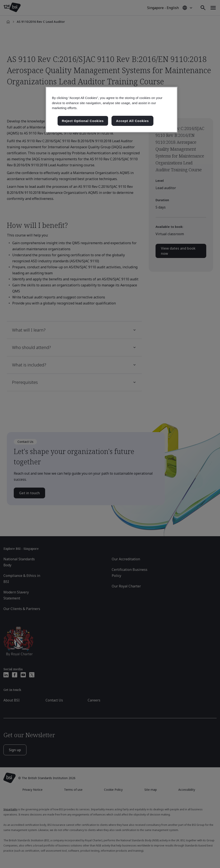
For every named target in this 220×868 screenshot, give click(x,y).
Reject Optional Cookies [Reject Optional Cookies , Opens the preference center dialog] (83, 121)
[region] (112, 110)
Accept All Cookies (132, 121)
